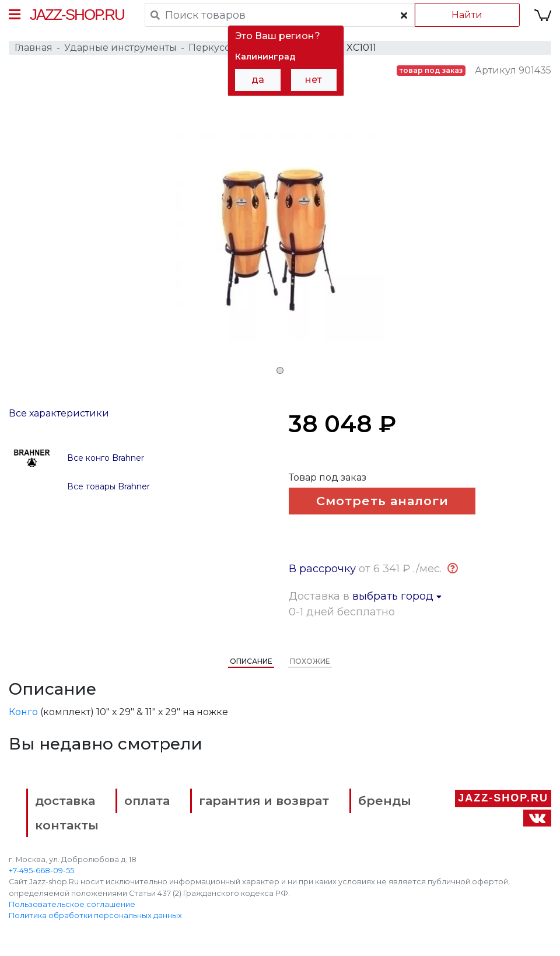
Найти (467, 15)
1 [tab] (280, 370)
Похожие (310, 661)
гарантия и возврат (264, 801)
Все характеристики (59, 413)
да (258, 80)
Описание (251, 661)
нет (314, 80)
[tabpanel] (280, 237)
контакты (67, 825)
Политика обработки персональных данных (95, 915)
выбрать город (397, 596)
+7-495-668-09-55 (41, 871)
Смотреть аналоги (382, 501)
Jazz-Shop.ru (77, 15)
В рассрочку (322, 569)
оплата (147, 801)
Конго (23, 712)
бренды (385, 801)
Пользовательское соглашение (72, 904)
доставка (65, 801)
